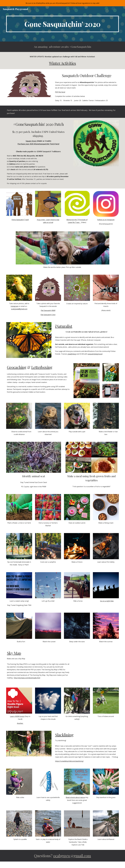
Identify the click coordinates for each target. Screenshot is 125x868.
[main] (62, 24)
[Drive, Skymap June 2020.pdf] (96, 666)
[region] (62, 3)
